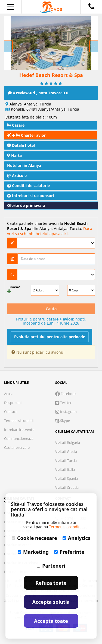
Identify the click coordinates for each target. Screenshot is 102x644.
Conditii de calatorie (28, 186)
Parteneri (51, 566)
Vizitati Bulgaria (68, 443)
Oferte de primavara (26, 205)
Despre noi (13, 403)
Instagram (66, 412)
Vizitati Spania (67, 478)
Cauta (51, 309)
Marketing (33, 552)
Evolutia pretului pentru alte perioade (50, 337)
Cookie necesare (34, 538)
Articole (17, 175)
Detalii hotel (21, 145)
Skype (63, 421)
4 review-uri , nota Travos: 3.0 (38, 93)
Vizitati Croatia (67, 487)
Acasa (9, 394)
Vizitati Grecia (66, 452)
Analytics (76, 538)
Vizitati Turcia (66, 461)
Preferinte (69, 552)
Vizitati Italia (65, 469)
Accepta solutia (51, 602)
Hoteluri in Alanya (24, 165)
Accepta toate (51, 621)
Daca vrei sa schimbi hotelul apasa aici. (50, 231)
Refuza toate (51, 583)
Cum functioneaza (19, 438)
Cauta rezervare (17, 447)
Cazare (16, 125)
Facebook (66, 394)
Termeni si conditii (19, 421)
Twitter (63, 403)
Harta (14, 155)
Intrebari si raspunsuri (30, 196)
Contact (10, 412)
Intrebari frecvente (19, 430)
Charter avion (27, 135)
